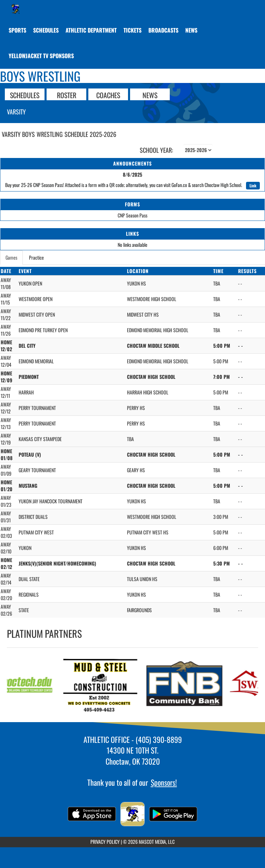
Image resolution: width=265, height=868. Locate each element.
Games (11, 257)
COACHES (108, 95)
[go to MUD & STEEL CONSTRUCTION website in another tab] (103, 685)
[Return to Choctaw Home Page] (16, 9)
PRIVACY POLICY (105, 842)
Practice (36, 257)
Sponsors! (164, 782)
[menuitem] (46, 30)
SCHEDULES (25, 95)
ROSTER (67, 95)
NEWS (150, 95)
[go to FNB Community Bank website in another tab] (187, 685)
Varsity (16, 112)
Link (253, 185)
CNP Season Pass (132, 215)
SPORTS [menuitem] (17, 30)
